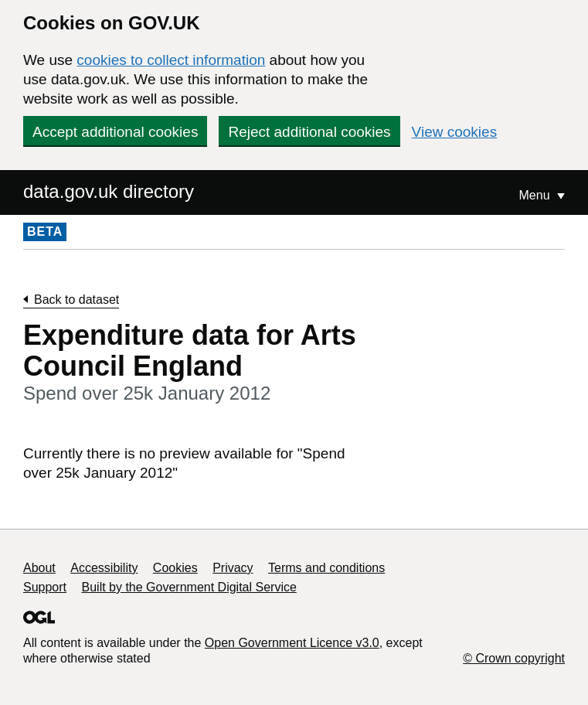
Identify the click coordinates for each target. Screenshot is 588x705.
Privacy (233, 568)
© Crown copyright (514, 658)
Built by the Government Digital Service (189, 587)
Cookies (175, 568)
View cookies (455, 132)
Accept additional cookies (115, 132)
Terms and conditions (326, 568)
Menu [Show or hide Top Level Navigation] (536, 195)
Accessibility (104, 568)
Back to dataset (76, 300)
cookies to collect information (171, 60)
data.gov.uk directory (109, 191)
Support (45, 587)
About (39, 568)
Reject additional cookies (309, 132)
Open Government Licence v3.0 (292, 643)
